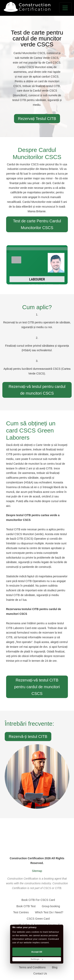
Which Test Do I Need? (49, 912)
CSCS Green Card (38, 919)
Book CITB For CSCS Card (38, 900)
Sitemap (37, 871)
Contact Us (40, 973)
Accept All (37, 952)
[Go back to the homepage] (27, 7)
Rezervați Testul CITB (37, 119)
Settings (37, 959)
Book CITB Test (26, 906)
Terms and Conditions (32, 967)
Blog (55, 967)
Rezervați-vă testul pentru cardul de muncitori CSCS (37, 390)
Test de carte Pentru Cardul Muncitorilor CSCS (37, 224)
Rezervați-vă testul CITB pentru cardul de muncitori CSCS (37, 687)
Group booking (51, 906)
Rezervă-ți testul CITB (28, 737)
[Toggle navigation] (65, 8)
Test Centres (21, 912)
